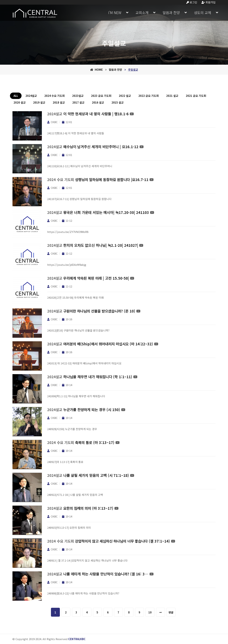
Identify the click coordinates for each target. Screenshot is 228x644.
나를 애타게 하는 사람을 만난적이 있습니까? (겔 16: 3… (106, 574)
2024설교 (31, 96)
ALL (16, 96)
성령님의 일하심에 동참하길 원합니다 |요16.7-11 (112, 180)
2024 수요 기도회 (55, 96)
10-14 (67, 385)
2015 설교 (118, 102)
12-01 (67, 122)
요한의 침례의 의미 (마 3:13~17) (88, 508)
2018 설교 (59, 102)
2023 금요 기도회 (101, 96)
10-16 (67, 319)
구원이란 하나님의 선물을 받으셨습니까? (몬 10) (99, 311)
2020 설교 (20, 102)
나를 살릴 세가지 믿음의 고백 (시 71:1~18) (96, 475)
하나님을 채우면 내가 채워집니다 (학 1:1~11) (98, 377)
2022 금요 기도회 (149, 96)
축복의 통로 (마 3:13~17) (95, 442)
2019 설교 (39, 102)
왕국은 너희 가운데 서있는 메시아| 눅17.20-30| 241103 (106, 212)
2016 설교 (98, 102)
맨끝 (171, 612)
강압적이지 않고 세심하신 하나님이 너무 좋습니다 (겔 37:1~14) (122, 541)
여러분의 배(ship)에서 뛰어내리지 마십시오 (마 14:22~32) (108, 344)
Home (96, 70)
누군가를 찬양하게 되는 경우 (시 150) (92, 410)
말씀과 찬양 (171, 13)
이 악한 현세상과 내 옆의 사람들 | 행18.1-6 (96, 114)
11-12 (67, 221)
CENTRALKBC (77, 639)
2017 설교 (78, 102)
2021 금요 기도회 (196, 96)
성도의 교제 (203, 13)
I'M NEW (115, 13)
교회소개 (142, 13)
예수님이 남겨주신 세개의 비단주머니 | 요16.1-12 (101, 147)
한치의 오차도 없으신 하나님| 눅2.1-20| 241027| (101, 245)
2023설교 (78, 96)
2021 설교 (172, 96)
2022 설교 (125, 96)
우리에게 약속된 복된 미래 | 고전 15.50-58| (96, 278)
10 (150, 612)
